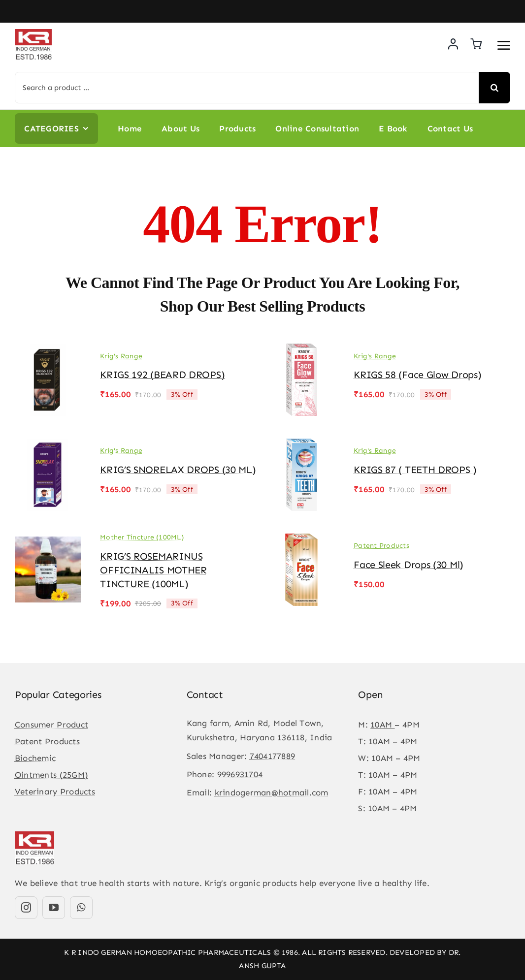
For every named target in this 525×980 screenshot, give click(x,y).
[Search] (494, 88)
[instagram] (26, 908)
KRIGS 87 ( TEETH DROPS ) (415, 470)
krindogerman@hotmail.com (272, 792)
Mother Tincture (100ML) (142, 537)
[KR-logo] (33, 33)
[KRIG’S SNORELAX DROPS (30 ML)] (48, 445)
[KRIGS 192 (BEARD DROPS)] (48, 350)
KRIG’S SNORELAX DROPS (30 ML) (178, 470)
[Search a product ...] (247, 88)
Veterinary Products (55, 791)
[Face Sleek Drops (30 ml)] (301, 540)
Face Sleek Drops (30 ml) (409, 565)
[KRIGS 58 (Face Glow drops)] (301, 350)
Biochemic (35, 758)
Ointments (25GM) (51, 775)
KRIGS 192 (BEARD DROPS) (162, 375)
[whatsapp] (81, 908)
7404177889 (273, 756)
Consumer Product (51, 725)
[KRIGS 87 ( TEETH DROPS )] (301, 445)
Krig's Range (121, 356)
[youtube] (54, 908)
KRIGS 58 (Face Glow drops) (417, 375)
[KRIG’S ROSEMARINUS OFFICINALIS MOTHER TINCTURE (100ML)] (48, 540)
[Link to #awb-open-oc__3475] (504, 45)
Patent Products (381, 546)
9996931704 (240, 774)
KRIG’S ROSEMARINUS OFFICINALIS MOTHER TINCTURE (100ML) (153, 570)
